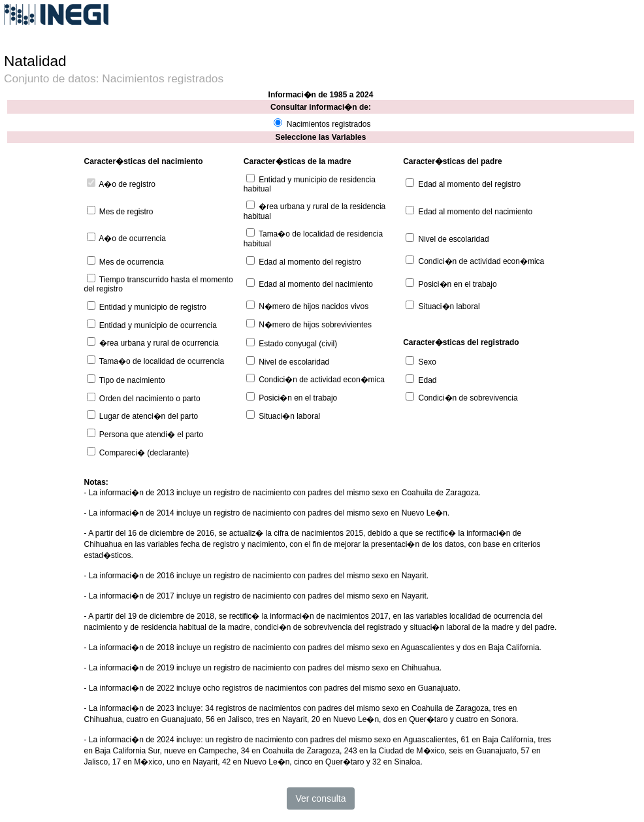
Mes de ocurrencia (132, 262)
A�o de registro (127, 184)
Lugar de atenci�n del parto (149, 416)
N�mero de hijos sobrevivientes (315, 325)
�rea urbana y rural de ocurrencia (159, 343)
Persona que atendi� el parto (151, 435)
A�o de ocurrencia (132, 238)
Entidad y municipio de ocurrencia (158, 325)
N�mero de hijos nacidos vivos (314, 306)
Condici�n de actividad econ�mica (482, 261)
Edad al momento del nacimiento (476, 212)
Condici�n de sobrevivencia (468, 398)
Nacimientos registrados (329, 124)
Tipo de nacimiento (132, 380)
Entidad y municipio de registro (153, 307)
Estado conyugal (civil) (298, 344)
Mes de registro (126, 212)
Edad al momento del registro (470, 184)
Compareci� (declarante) (144, 453)
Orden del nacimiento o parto (150, 399)
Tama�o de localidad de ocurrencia (162, 361)
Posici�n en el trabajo (458, 284)
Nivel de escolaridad (454, 239)
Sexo (427, 362)
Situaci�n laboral (449, 306)
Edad (428, 380)
